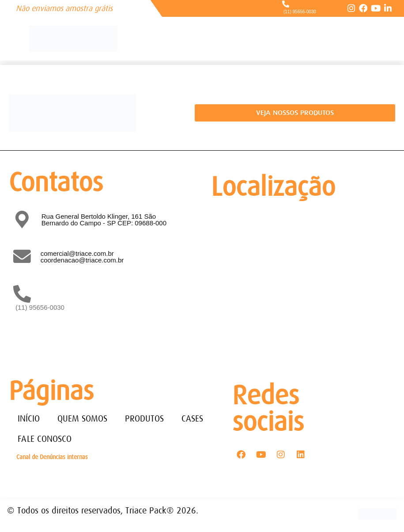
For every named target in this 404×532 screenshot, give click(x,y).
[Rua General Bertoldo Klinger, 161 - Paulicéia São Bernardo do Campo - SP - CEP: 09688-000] (301, 281)
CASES (192, 419)
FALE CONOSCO (45, 439)
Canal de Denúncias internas (52, 457)
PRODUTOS (144, 419)
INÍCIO (29, 419)
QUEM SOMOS (82, 419)
